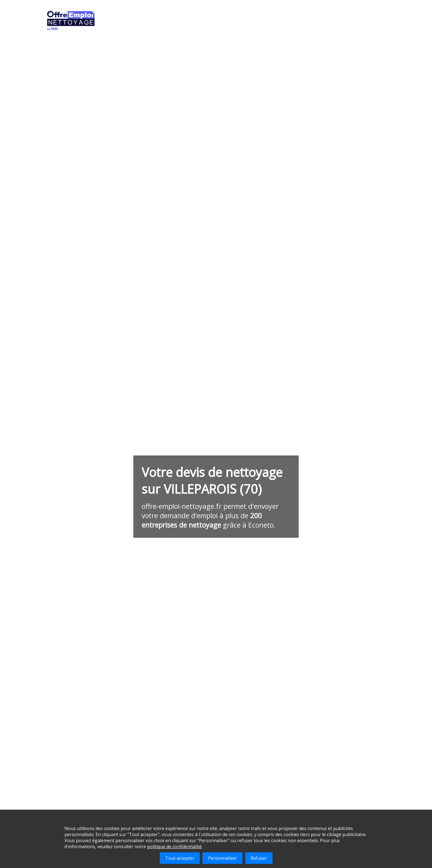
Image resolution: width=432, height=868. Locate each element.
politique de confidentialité (174, 847)
